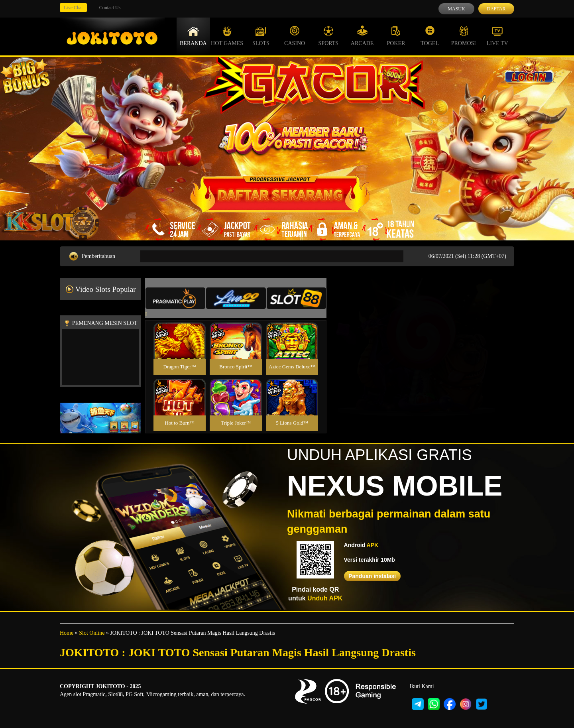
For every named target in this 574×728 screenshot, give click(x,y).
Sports (329, 36)
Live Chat (73, 8)
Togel (430, 36)
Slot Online (92, 633)
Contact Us (110, 8)
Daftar (496, 9)
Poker (396, 36)
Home (67, 633)
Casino (295, 36)
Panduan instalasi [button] (372, 576)
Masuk (456, 9)
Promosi (464, 36)
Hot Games (227, 36)
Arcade (362, 36)
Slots (261, 36)
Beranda (193, 36)
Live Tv (497, 36)
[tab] (175, 298)
